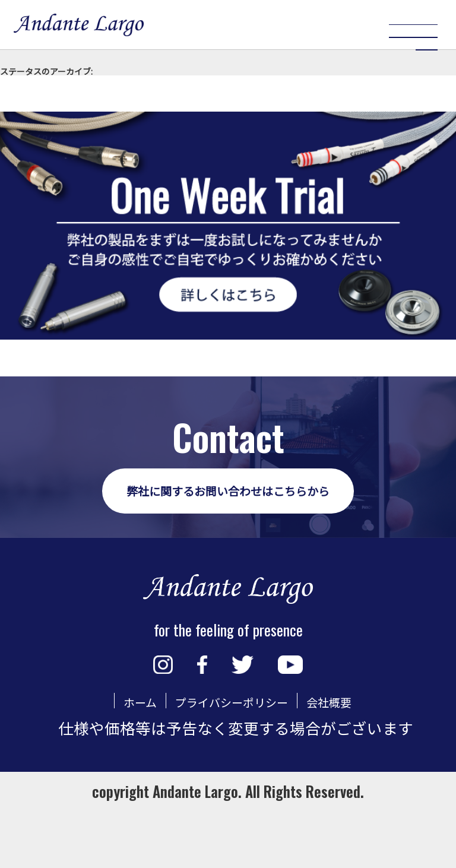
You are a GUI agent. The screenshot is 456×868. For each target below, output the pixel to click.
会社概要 (356, 757)
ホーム (111, 757)
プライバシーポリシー (229, 757)
